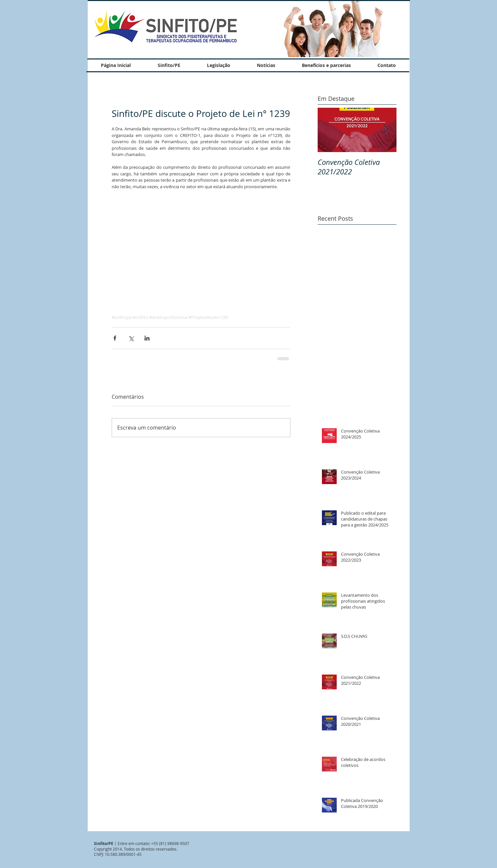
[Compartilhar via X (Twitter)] (131, 338)
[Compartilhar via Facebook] (115, 338)
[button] (333, 29)
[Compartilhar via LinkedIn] (147, 338)
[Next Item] (386, 130)
